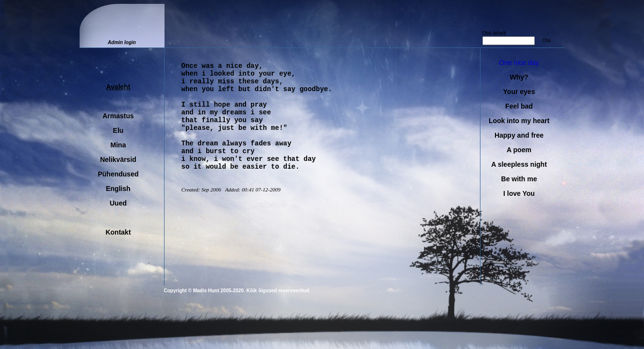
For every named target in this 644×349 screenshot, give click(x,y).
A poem (519, 150)
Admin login (122, 42)
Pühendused (118, 174)
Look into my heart (519, 121)
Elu (118, 130)
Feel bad (519, 106)
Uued (118, 203)
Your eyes (519, 92)
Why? (519, 77)
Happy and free (519, 135)
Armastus (118, 116)
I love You (519, 193)
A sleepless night (519, 164)
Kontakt (118, 232)
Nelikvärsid (118, 159)
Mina (118, 145)
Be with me (519, 179)
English (118, 189)
